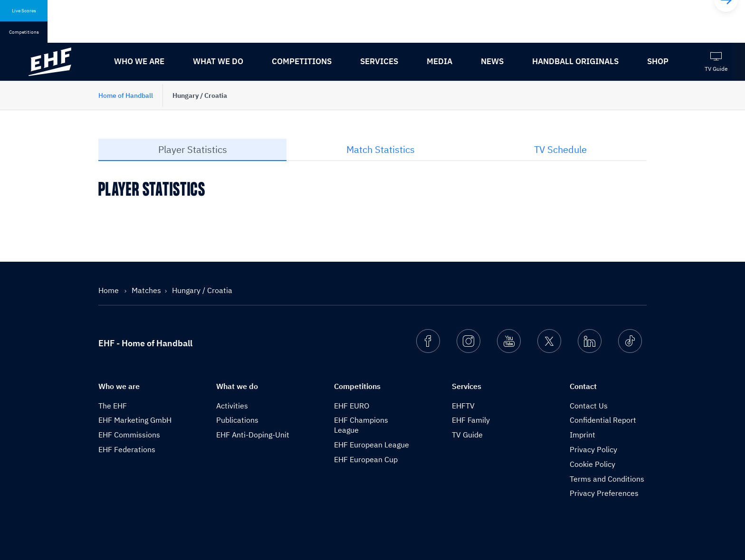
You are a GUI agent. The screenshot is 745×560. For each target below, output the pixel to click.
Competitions (302, 61)
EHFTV (463, 406)
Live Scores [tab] (24, 11)
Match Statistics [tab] (381, 149)
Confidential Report (603, 420)
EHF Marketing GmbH (135, 420)
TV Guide (467, 435)
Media (439, 61)
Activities (232, 406)
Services (379, 61)
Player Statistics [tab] (193, 149)
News (492, 61)
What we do (218, 61)
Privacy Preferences (604, 493)
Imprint (583, 435)
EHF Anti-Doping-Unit (253, 435)
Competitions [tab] (24, 32)
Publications (237, 420)
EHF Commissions (129, 435)
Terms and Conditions (607, 479)
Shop (658, 61)
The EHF (113, 406)
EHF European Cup (366, 459)
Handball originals (575, 61)
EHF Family (471, 420)
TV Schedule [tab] (560, 149)
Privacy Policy (593, 449)
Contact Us (589, 406)
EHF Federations (127, 449)
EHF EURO (352, 406)
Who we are (139, 61)
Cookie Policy (592, 464)
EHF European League (372, 445)
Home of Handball (126, 95)
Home (110, 290)
